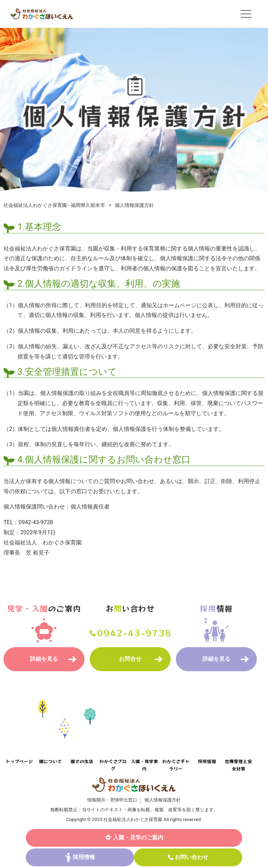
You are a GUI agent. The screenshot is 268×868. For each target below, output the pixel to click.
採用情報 (84, 857)
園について (50, 761)
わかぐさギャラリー (176, 765)
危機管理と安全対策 (238, 765)
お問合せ (130, 659)
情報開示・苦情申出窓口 (112, 800)
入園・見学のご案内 (138, 838)
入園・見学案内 (144, 765)
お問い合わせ (192, 857)
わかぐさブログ (113, 765)
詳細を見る (44, 659)
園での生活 (82, 761)
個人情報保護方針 (163, 800)
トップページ (19, 761)
